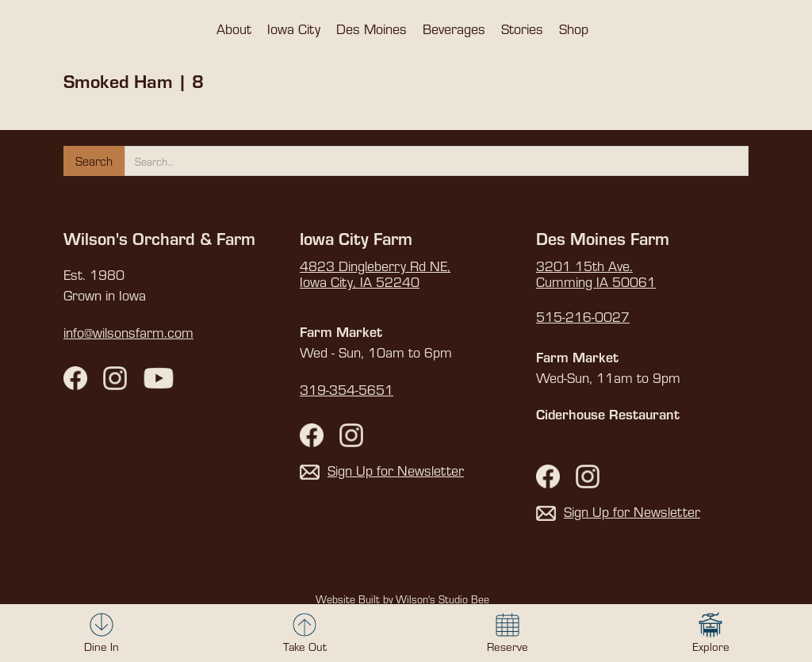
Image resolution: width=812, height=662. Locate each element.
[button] (234, 29)
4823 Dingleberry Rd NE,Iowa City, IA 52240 (375, 274)
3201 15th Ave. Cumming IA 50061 (596, 274)
